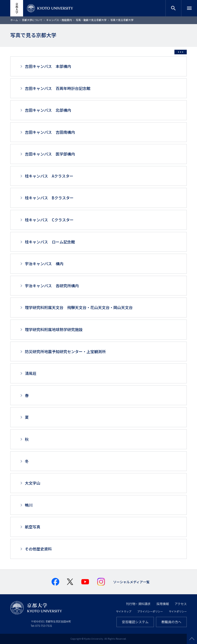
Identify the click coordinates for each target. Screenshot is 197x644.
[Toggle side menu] (181, 52)
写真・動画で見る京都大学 (91, 20)
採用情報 (163, 604)
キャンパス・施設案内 (59, 20)
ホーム (14, 20)
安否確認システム (135, 622)
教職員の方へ (171, 622)
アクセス (181, 604)
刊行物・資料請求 (138, 604)
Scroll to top (192, 639)
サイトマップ (124, 611)
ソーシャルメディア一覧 (131, 582)
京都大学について (32, 20)
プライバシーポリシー (150, 611)
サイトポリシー (178, 611)
